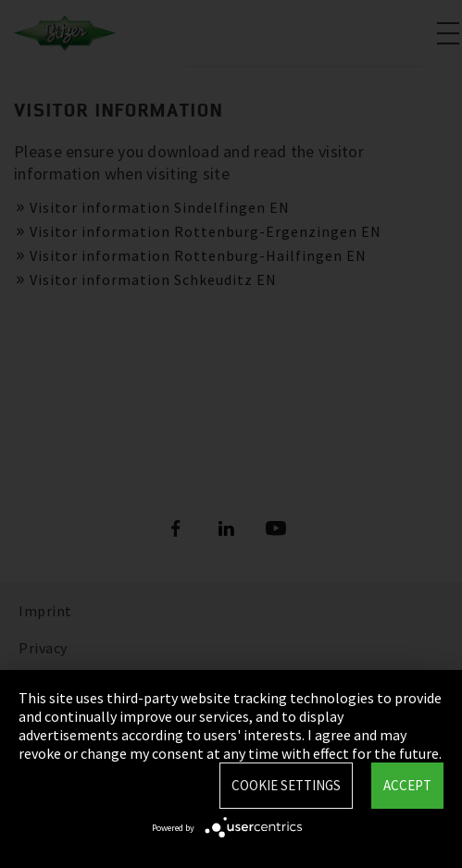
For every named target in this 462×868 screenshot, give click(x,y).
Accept (407, 785)
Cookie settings (286, 785)
